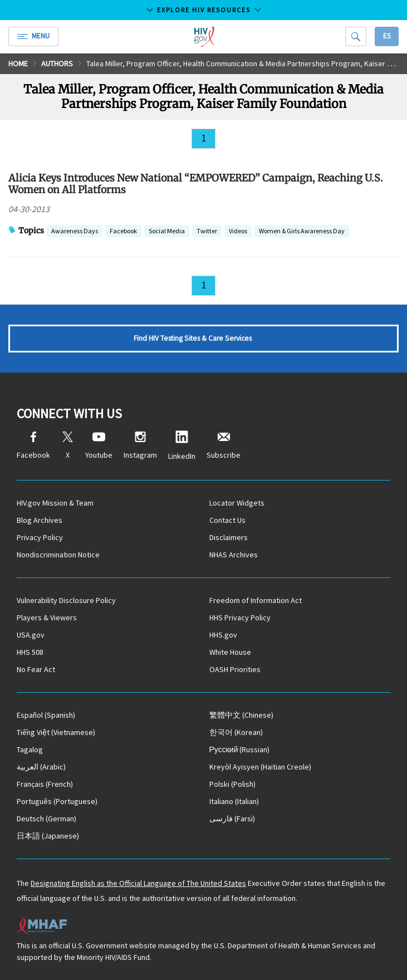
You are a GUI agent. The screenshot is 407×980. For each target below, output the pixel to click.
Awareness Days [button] (75, 232)
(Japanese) (48, 836)
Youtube (99, 446)
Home (18, 63)
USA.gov (31, 635)
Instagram (140, 446)
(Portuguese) (57, 801)
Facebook (33, 446)
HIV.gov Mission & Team (55, 503)
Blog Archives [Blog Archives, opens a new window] (40, 520)
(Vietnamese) (56, 732)
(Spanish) (46, 715)
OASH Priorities (235, 669)
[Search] (356, 36)
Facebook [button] (123, 232)
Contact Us (227, 520)
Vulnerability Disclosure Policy (66, 600)
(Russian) (240, 749)
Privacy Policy (40, 537)
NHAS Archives (234, 555)
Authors (57, 63)
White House (230, 652)
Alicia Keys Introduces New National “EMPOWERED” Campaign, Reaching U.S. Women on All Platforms (196, 184)
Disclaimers (229, 537)
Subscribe (224, 446)
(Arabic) (41, 767)
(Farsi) (232, 819)
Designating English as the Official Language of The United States (138, 883)
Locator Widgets (237, 503)
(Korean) (236, 732)
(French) (45, 784)
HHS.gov (223, 635)
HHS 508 (30, 652)
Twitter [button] (207, 232)
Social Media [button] (167, 232)
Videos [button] (238, 232)
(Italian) (234, 801)
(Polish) (232, 784)
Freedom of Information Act (256, 600)
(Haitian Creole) (260, 767)
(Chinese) (241, 715)
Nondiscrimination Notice (58, 555)
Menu (33, 36)
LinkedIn (182, 446)
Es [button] (387, 36)
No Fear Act (36, 669)
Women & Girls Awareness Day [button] (302, 232)
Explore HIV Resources (204, 10)
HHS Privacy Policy (240, 618)
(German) (46, 819)
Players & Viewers (47, 618)
